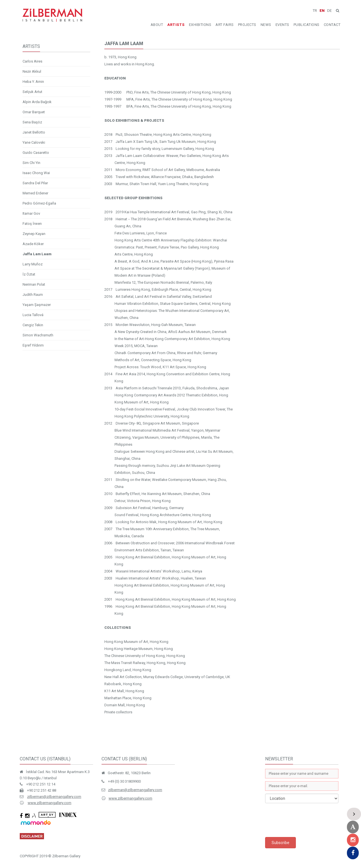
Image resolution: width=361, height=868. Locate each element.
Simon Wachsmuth (38, 335)
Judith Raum (33, 295)
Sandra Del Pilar (35, 183)
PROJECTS (247, 25)
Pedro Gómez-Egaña (39, 203)
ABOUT (157, 25)
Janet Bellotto (34, 132)
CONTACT (332, 25)
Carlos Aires (32, 61)
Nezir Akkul (32, 71)
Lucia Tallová (33, 315)
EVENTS (282, 25)
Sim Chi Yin (31, 163)
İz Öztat (29, 274)
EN (322, 11)
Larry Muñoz (33, 264)
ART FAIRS (225, 25)
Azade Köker (33, 244)
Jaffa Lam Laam (37, 254)
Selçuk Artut (32, 92)
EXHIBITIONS (200, 25)
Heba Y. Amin (33, 82)
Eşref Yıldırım (33, 345)
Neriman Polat (34, 284)
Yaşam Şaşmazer (37, 305)
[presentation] (308, 820)
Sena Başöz (32, 122)
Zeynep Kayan (34, 234)
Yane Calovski (34, 142)
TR (315, 11)
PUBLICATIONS (307, 25)
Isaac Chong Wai (36, 173)
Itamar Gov (31, 213)
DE (329, 11)
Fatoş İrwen (32, 224)
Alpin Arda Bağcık (37, 102)
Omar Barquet (34, 112)
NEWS (266, 25)
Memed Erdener (35, 193)
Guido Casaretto (36, 153)
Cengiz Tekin (33, 325)
